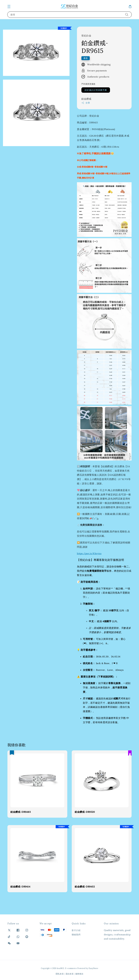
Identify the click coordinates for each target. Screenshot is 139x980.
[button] (9, 7)
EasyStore (93, 968)
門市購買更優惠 (88, 84)
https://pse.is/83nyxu (89, 553)
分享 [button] (86, 103)
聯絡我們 (76, 935)
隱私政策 (60, 974)
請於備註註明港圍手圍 (96, 90)
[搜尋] (127, 15)
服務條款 (79, 974)
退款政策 (70, 974)
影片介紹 (76, 930)
